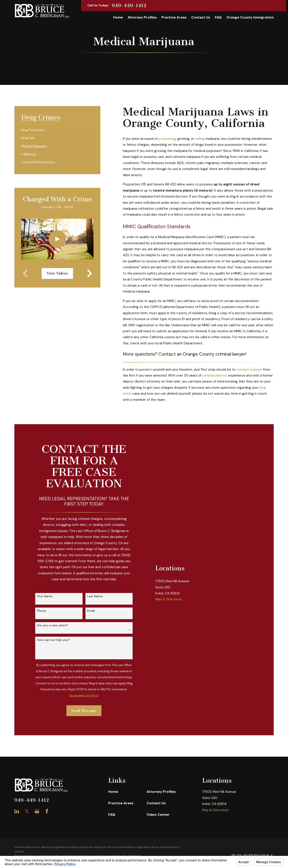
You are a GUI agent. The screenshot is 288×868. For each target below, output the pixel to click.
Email (91, 611)
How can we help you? (53, 640)
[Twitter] (27, 811)
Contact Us (156, 803)
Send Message (84, 711)
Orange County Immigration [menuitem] (250, 17)
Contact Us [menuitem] (201, 17)
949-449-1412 (129, 6)
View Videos (57, 273)
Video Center (158, 815)
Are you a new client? (53, 625)
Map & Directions (168, 648)
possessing (167, 139)
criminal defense (215, 375)
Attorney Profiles (161, 792)
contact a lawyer (249, 370)
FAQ (112, 815)
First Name (45, 596)
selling (200, 139)
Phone (42, 611)
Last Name (95, 596)
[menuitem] (33, 128)
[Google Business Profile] (37, 811)
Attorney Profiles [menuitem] (142, 17)
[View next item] (90, 273)
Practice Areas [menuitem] (174, 17)
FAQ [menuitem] (218, 17)
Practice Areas (121, 803)
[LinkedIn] (17, 811)
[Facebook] (47, 811)
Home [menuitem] (118, 17)
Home (113, 792)
